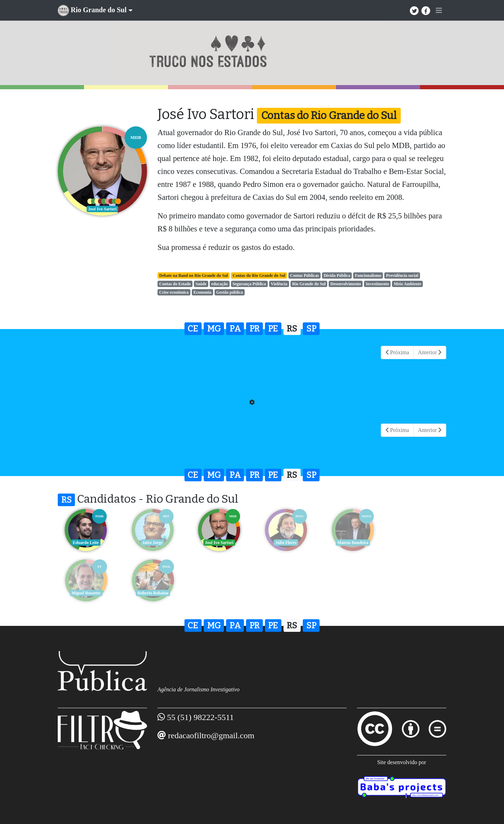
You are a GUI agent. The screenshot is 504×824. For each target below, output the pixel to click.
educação (219, 284)
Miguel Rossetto (418, 543)
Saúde (201, 284)
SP (311, 329)
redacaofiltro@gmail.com (211, 735)
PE (273, 329)
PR (254, 329)
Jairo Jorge (152, 543)
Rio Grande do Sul (309, 284)
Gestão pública (230, 292)
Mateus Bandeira (352, 543)
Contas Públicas (304, 275)
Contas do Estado (175, 284)
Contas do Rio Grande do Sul (259, 275)
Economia (202, 292)
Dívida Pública (337, 275)
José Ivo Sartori (219, 543)
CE (193, 329)
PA (235, 329)
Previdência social (402, 275)
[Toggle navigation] (439, 11)
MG (214, 329)
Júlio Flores (285, 543)
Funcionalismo (368, 275)
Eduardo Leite (86, 543)
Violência (279, 284)
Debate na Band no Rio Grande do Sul (194, 275)
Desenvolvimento (346, 284)
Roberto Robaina (86, 593)
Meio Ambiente (407, 284)
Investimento (377, 284)
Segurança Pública (249, 284)
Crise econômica (174, 292)
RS (292, 329)
